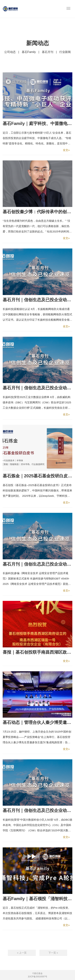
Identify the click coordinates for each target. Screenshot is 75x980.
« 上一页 (22, 953)
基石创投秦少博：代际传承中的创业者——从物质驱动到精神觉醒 (37, 212)
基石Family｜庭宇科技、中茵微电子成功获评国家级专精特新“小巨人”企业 (37, 123)
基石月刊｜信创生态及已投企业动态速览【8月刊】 (37, 388)
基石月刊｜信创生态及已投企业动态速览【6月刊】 (37, 810)
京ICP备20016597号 (37, 977)
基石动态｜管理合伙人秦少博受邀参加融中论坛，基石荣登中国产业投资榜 (37, 722)
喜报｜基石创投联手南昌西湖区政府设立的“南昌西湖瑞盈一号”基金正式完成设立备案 (37, 652)
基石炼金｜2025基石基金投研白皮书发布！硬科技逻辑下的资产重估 (37, 476)
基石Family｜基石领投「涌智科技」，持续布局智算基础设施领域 (37, 899)
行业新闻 (65, 52)
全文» (66, 150)
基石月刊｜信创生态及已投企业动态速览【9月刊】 (37, 300)
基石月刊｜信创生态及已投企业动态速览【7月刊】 (37, 564)
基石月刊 (48, 52)
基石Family (29, 52)
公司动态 (10, 52)
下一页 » (53, 953)
